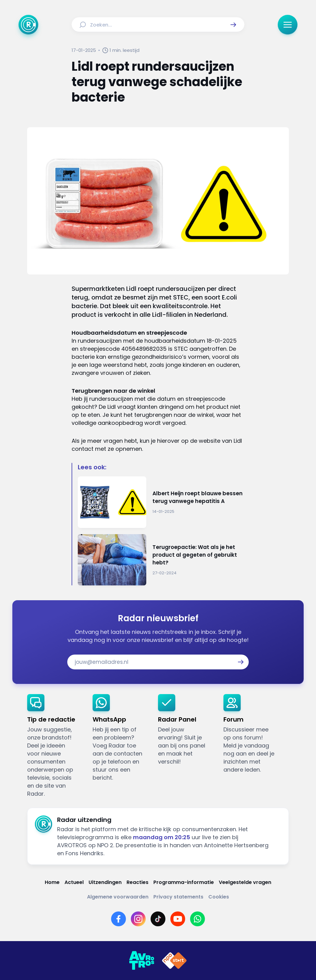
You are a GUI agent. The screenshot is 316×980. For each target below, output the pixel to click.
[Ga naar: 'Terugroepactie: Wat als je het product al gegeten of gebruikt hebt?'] (161, 560)
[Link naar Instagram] (138, 919)
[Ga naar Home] (28, 25)
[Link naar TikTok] (158, 919)
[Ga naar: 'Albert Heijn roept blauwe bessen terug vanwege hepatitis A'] (161, 502)
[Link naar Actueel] (74, 882)
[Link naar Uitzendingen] (105, 882)
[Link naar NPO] (174, 961)
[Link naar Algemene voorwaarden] (118, 897)
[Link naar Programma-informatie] (184, 882)
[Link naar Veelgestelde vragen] (245, 882)
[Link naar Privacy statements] (178, 897)
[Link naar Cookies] (219, 897)
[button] (233, 25)
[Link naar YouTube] (178, 919)
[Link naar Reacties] (137, 882)
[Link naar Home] (52, 882)
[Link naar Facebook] (118, 919)
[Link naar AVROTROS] (142, 961)
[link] (55, 746)
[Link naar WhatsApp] (197, 919)
